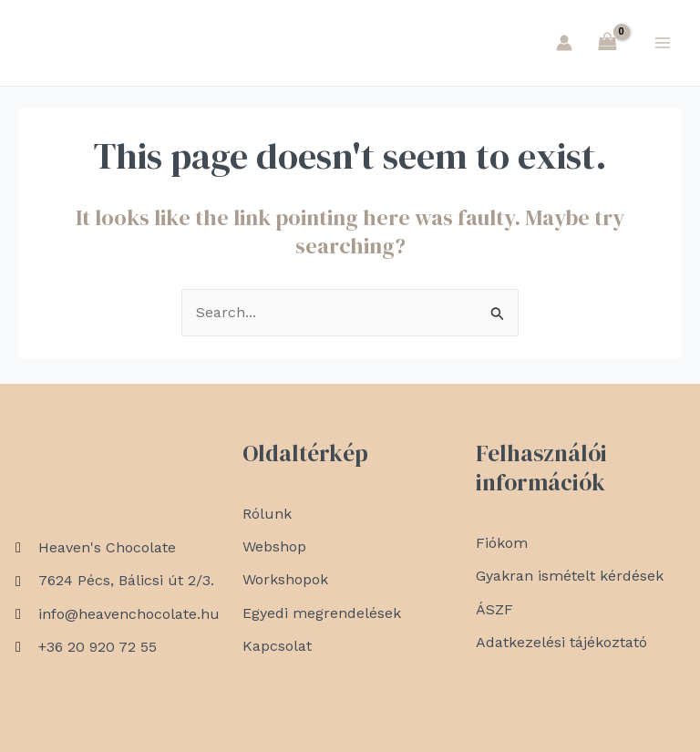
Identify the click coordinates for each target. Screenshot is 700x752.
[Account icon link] (564, 45)
